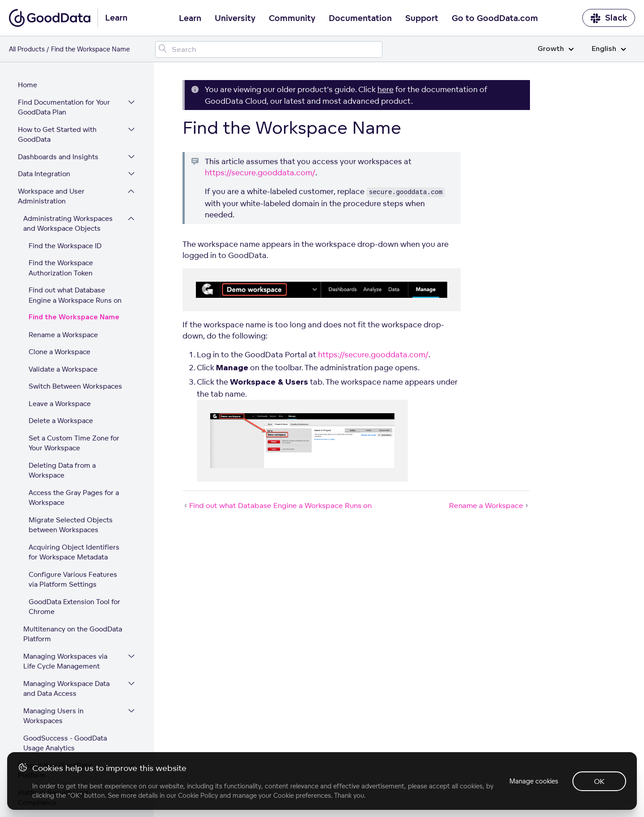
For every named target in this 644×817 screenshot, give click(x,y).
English (609, 49)
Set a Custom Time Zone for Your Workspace (74, 368)
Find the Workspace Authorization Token (61, 193)
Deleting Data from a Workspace (62, 395)
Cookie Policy (198, 795)
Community (292, 18)
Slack (609, 18)
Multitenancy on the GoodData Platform (73, 559)
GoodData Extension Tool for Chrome (74, 532)
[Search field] (269, 49)
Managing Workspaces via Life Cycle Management (65, 586)
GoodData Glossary (49, 745)
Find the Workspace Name (74, 242)
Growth (556, 49)
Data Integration (44, 99)
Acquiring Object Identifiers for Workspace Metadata (74, 477)
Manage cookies (534, 781)
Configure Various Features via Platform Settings (73, 504)
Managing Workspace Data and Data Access (66, 614)
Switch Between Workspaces (75, 311)
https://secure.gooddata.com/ (260, 172)
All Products (27, 49)
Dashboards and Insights (58, 82)
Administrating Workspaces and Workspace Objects (68, 148)
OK (599, 781)
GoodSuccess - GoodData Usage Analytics (65, 668)
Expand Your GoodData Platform (55, 695)
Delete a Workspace (61, 345)
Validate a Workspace (63, 294)
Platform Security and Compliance (53, 723)
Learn (190, 18)
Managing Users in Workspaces (53, 641)
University (235, 18)
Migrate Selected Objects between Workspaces (71, 450)
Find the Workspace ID (65, 171)
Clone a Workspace (59, 277)
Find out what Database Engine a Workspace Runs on (75, 220)
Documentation (360, 18)
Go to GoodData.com (495, 18)
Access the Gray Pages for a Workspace (74, 423)
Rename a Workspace (63, 260)
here (386, 89)
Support (422, 18)
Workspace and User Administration (51, 121)
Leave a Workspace (60, 328)
